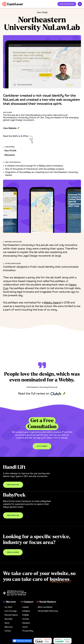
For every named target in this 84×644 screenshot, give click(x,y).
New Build (8, 619)
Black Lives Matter (45, 607)
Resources (9, 627)
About (7, 623)
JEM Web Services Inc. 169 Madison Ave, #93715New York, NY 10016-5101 (17, 593)
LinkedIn (26, 607)
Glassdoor (26, 623)
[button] (67, 4)
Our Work (8, 607)
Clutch (25, 627)
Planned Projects (11, 615)
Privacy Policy (28, 631)
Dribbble (26, 615)
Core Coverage (11, 611)
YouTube (26, 619)
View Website (10, 128)
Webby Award (52, 303)
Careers (8, 631)
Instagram (26, 611)
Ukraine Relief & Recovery (48, 611)
